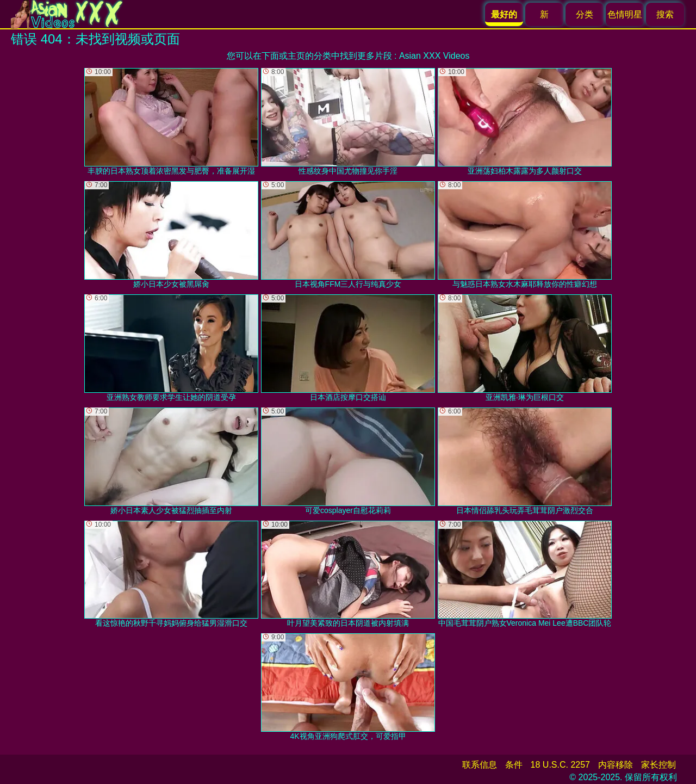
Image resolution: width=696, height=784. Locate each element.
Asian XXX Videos (434, 56)
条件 (514, 765)
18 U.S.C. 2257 (560, 765)
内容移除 (616, 765)
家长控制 (658, 765)
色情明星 (625, 14)
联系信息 (480, 765)
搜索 (665, 14)
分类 (585, 14)
